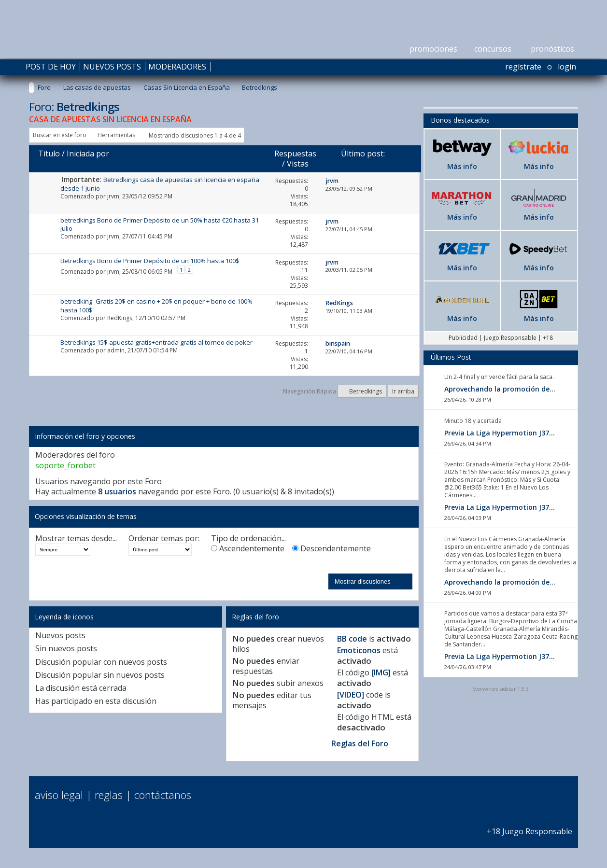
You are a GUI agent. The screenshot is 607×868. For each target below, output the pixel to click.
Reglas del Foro (360, 743)
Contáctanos (163, 795)
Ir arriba (403, 391)
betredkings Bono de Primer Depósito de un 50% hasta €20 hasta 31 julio (160, 224)
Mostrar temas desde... (76, 539)
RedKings (120, 318)
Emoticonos (359, 650)
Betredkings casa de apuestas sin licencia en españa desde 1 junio (160, 184)
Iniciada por (88, 154)
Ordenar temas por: (164, 539)
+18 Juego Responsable (529, 826)
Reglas (109, 795)
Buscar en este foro (60, 135)
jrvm (113, 196)
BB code (352, 639)
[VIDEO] (351, 695)
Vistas (298, 164)
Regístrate (523, 67)
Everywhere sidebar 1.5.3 (501, 689)
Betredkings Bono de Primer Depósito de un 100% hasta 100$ (150, 261)
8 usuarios (117, 491)
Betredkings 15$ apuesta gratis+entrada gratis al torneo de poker (156, 342)
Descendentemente (332, 549)
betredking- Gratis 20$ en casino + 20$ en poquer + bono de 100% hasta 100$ (156, 305)
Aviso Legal (59, 795)
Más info (462, 166)
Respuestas (295, 154)
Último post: (363, 154)
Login (567, 67)
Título (49, 154)
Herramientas (116, 135)
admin (116, 350)
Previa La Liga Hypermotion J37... (500, 433)
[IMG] (381, 672)
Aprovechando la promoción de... (500, 389)
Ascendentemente (248, 549)
